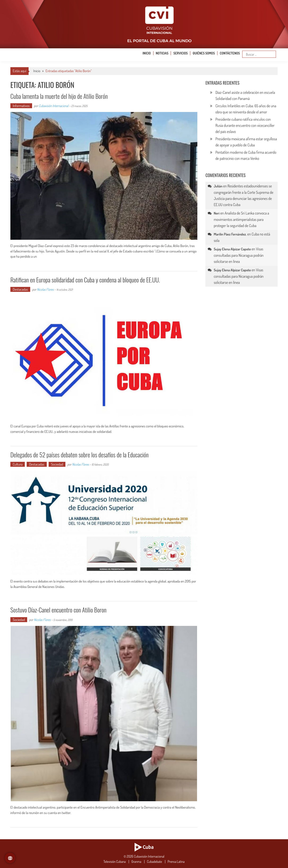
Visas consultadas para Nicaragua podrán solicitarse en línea (239, 255)
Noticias (162, 53)
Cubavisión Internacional (54, 106)
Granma (136, 862)
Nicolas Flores (45, 289)
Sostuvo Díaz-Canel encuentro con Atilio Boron (58, 610)
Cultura (18, 464)
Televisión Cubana (114, 862)
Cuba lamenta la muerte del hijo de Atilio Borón (59, 96)
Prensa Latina (176, 862)
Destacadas (20, 289)
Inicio (147, 53)
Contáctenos (230, 53)
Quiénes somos (204, 53)
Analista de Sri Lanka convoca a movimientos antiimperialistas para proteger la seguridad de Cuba (241, 219)
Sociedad (57, 464)
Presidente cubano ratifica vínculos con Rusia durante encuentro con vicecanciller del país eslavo (245, 125)
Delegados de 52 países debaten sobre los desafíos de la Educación (79, 455)
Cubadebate (154, 862)
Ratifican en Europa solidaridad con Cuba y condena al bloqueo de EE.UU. (85, 280)
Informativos (21, 106)
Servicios (180, 53)
